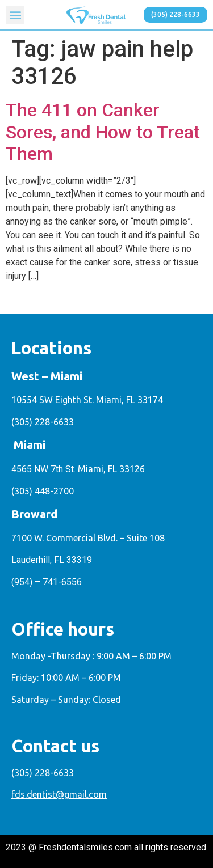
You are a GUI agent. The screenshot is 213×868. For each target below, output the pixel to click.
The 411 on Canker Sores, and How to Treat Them (103, 132)
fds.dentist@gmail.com (59, 794)
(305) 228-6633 (43, 422)
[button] (15, 15)
